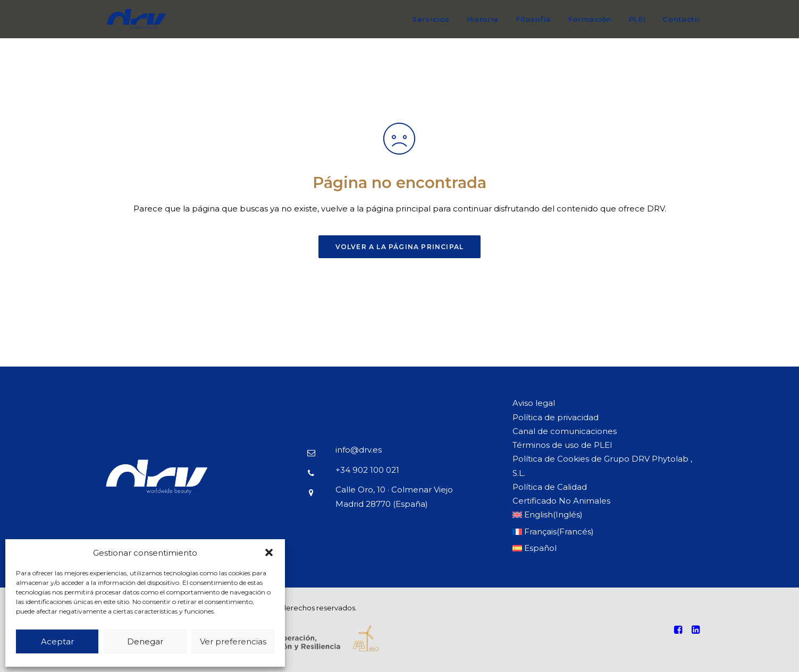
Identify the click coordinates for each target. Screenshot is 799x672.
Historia (483, 19)
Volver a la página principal (400, 247)
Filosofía (533, 19)
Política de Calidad (550, 487)
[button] (269, 552)
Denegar (145, 641)
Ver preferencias (233, 641)
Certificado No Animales (561, 501)
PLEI (637, 19)
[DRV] (136, 24)
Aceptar (57, 641)
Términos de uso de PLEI (562, 445)
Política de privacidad (556, 417)
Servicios (431, 19)
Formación (590, 19)
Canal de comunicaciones (565, 431)
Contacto (681, 19)
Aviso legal (534, 403)
